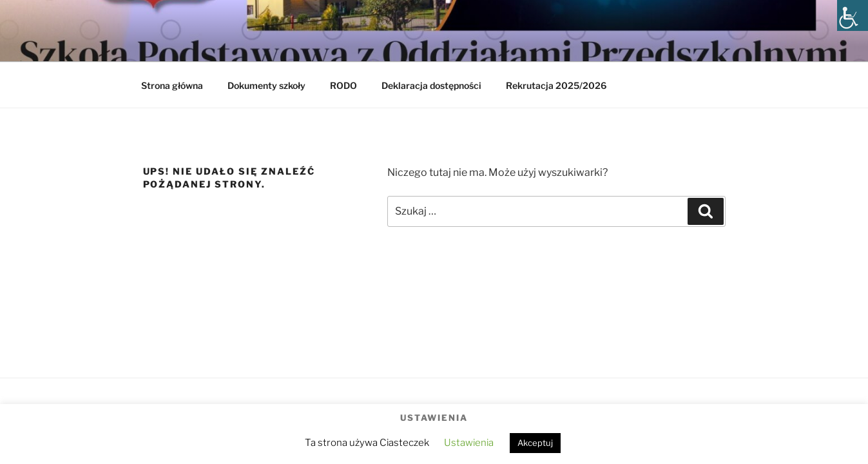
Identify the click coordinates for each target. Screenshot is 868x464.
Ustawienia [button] (469, 443)
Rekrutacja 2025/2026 (556, 85)
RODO (343, 85)
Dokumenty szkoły (266, 85)
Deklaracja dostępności (431, 85)
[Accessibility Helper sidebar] (853, 15)
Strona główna (172, 85)
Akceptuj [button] (535, 443)
